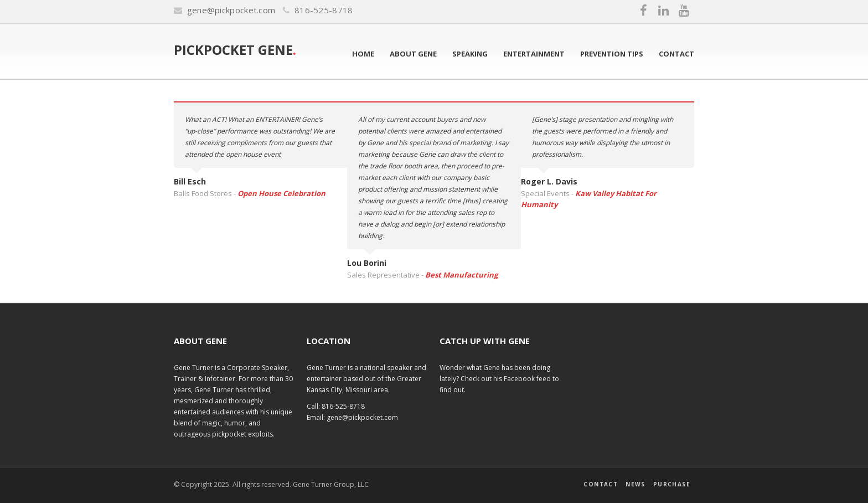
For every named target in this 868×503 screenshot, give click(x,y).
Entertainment (534, 54)
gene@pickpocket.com (231, 10)
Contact (676, 54)
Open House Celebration (281, 193)
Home (363, 54)
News (635, 484)
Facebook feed (528, 379)
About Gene (413, 54)
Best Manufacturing (461, 275)
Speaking (470, 54)
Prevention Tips (612, 54)
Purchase (672, 484)
